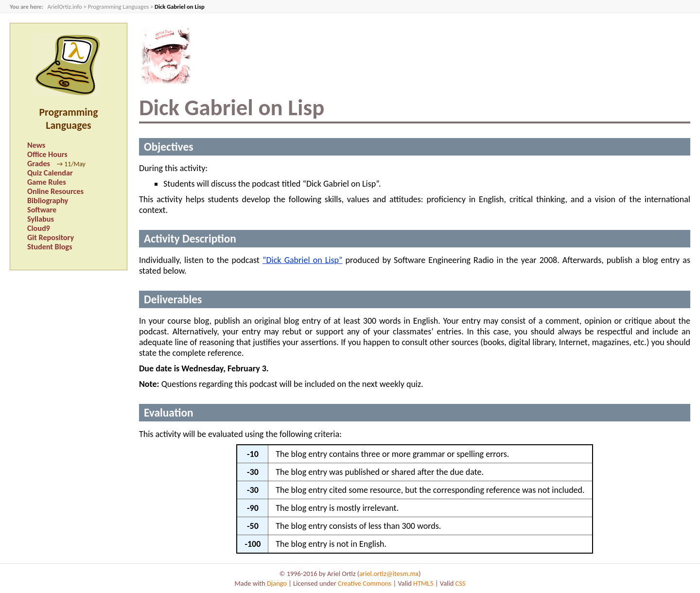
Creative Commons (365, 583)
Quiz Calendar (50, 173)
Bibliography (48, 201)
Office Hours (47, 154)
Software (42, 210)
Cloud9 (39, 228)
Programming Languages (118, 7)
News (36, 145)
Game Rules (47, 182)
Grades (39, 164)
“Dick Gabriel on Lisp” (302, 260)
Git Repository (51, 237)
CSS (461, 583)
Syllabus (41, 219)
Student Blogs (50, 247)
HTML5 (423, 583)
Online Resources (55, 191)
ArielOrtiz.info (64, 7)
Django (277, 583)
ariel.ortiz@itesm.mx (389, 574)
